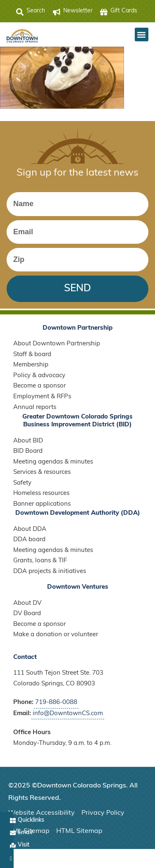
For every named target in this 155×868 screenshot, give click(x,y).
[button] (142, 34)
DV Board (27, 614)
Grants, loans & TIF (40, 561)
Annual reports (35, 408)
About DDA (30, 529)
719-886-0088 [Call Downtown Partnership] (56, 703)
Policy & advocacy (39, 376)
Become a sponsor (39, 386)
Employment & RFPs (42, 397)
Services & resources (42, 472)
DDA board (29, 540)
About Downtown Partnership (57, 344)
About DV (27, 603)
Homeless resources (41, 493)
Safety (22, 483)
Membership (31, 365)
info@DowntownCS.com (68, 714)
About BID (28, 441)
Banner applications (42, 504)
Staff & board (32, 355)
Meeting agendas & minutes (53, 462)
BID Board (28, 451)
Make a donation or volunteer (56, 635)
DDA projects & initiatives (50, 572)
